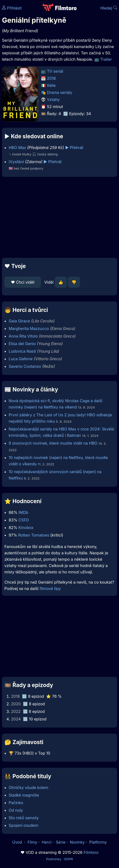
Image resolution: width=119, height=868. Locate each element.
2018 (51, 78)
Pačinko (16, 803)
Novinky (77, 842)
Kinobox (26, 528)
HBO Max (17, 148)
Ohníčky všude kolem (29, 788)
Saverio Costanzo (25, 366)
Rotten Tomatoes (34, 535)
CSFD (24, 520)
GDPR (68, 859)
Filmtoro (91, 852)
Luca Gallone (21, 359)
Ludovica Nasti (22, 351)
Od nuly (16, 810)
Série (61, 842)
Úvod (18, 842)
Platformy (98, 842)
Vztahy (53, 100)
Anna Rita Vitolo (23, 336)
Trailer (106, 59)
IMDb (23, 512)
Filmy (32, 842)
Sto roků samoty (24, 818)
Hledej (109, 8)
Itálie (51, 85)
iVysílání (16, 162)
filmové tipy (50, 589)
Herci (47, 842)
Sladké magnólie (24, 795)
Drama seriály (60, 92)
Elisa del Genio (22, 344)
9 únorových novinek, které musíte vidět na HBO (53, 443)
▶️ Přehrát (74, 148)
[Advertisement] (59, 217)
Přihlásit (12, 8)
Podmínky (54, 859)
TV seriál (55, 71)
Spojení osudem (24, 825)
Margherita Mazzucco (29, 329)
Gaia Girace (20, 321)
